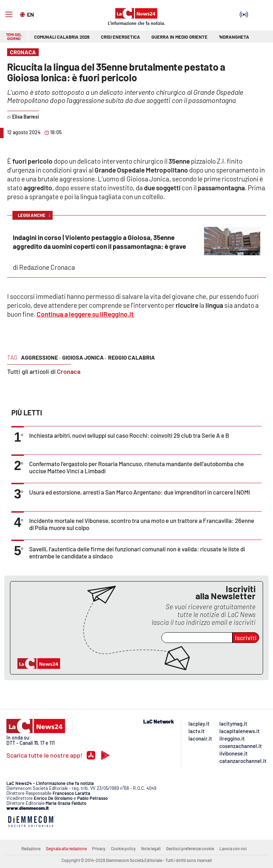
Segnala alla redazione (66, 848)
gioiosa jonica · (84, 357)
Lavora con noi (233, 848)
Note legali (151, 848)
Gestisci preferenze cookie (190, 848)
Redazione (31, 848)
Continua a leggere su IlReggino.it (86, 314)
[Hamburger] (9, 15)
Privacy (99, 848)
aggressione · (41, 357)
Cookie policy (123, 848)
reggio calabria (132, 357)
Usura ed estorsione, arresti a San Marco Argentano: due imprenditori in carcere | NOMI (140, 492)
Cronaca (69, 371)
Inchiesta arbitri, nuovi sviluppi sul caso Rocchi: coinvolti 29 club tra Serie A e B (129, 435)
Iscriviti (246, 638)
